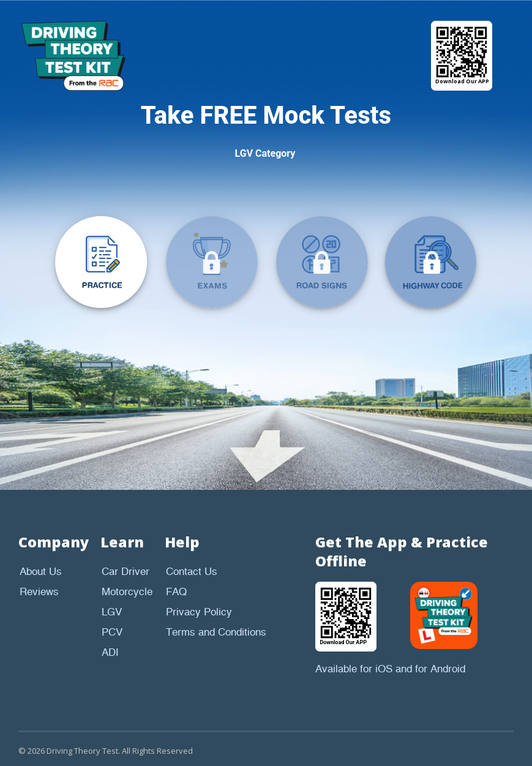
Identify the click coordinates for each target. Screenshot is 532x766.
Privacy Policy (199, 612)
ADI (110, 653)
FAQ (176, 592)
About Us (41, 572)
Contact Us (192, 572)
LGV (112, 612)
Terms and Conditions (216, 633)
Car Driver (126, 572)
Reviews (39, 592)
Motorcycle (127, 592)
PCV (112, 633)
